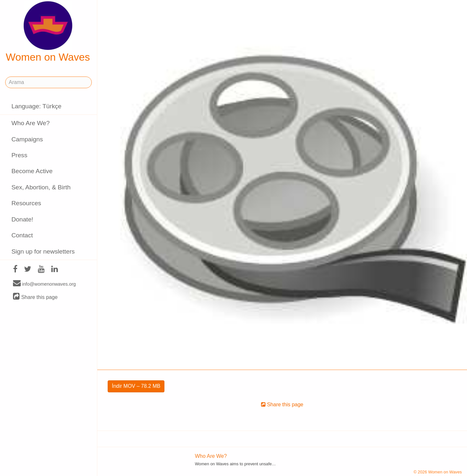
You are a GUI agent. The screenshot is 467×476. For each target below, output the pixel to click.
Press (19, 155)
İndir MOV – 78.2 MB (136, 386)
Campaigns (27, 139)
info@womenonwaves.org (44, 284)
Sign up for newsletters (43, 251)
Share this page (35, 297)
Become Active (32, 171)
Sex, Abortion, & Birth (41, 187)
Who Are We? (30, 123)
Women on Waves (48, 32)
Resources (26, 203)
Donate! (22, 219)
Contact (22, 235)
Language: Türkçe (36, 106)
